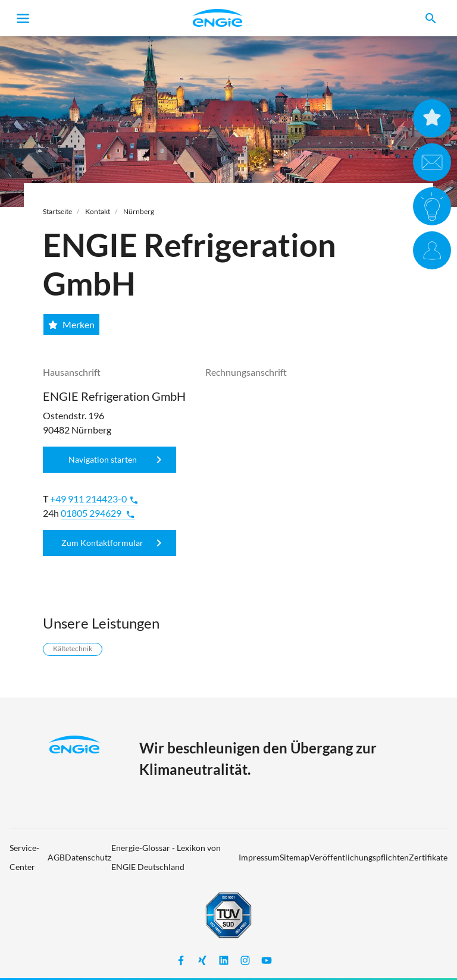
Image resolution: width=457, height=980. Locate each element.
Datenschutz (88, 857)
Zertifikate (428, 857)
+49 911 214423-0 (94, 499)
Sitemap (295, 857)
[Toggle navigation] (23, 18)
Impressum (259, 857)
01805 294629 (98, 513)
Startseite (57, 211)
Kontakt (98, 211)
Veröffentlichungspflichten (359, 857)
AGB (56, 857)
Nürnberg (139, 211)
